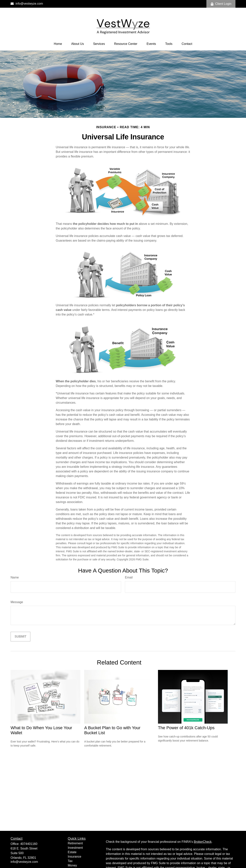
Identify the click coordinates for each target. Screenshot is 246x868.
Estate (72, 852)
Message (17, 602)
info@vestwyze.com (27, 4)
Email (129, 577)
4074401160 (29, 844)
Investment (75, 848)
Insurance (75, 857)
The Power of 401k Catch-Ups (186, 728)
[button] (58, 44)
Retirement (75, 843)
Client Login (221, 4)
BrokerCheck (203, 842)
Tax (70, 861)
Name (15, 577)
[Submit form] (20, 637)
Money (72, 865)
